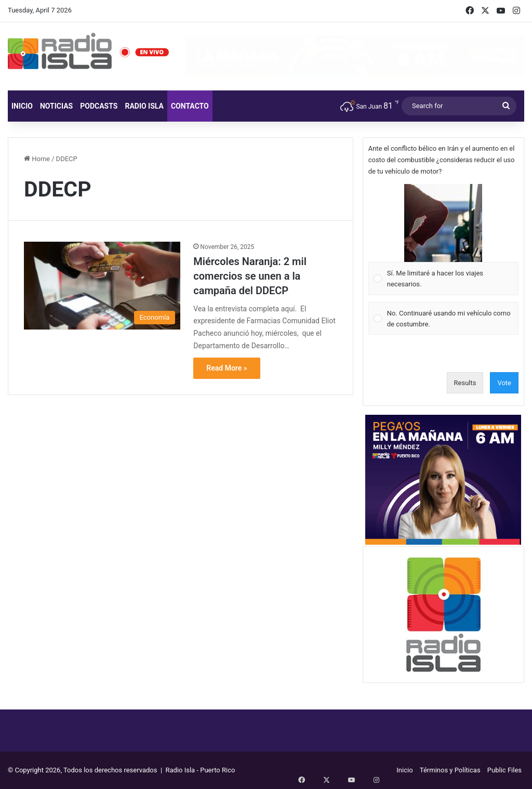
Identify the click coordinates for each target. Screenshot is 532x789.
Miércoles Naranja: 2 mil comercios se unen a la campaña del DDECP (250, 276)
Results (465, 383)
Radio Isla (144, 106)
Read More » (227, 368)
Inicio (22, 106)
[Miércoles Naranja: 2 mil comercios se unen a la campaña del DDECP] (102, 286)
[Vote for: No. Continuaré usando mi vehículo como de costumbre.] (443, 318)
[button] (443, 223)
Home (37, 159)
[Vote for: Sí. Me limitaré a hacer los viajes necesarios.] (443, 240)
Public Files (504, 770)
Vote (504, 383)
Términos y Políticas (450, 770)
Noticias (56, 106)
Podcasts (99, 106)
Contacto (190, 106)
